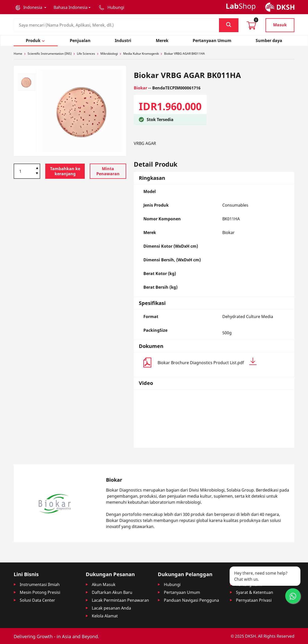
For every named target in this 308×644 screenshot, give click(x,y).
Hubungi (172, 584)
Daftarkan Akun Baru (112, 592)
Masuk (280, 25)
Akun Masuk (104, 584)
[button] (31, 7)
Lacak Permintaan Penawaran (120, 600)
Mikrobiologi (109, 54)
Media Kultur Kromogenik (141, 54)
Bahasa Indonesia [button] (71, 7)
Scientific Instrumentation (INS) (50, 54)
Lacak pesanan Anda (111, 608)
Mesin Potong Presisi (40, 592)
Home (18, 54)
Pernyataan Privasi (254, 600)
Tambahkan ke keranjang (65, 171)
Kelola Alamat (105, 616)
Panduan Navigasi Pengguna (191, 600)
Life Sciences (86, 54)
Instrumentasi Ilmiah (40, 584)
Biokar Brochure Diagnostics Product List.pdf (207, 362)
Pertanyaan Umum (182, 592)
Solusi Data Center (37, 600)
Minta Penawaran (108, 171)
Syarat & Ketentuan (255, 592)
